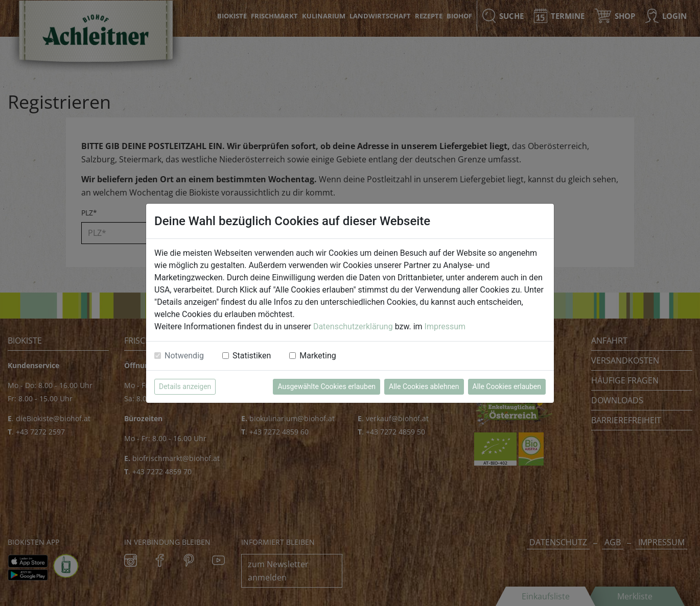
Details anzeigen (185, 386)
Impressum (445, 326)
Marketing (318, 356)
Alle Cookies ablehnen (424, 386)
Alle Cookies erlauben (507, 386)
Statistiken (252, 356)
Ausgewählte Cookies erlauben (326, 386)
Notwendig (184, 356)
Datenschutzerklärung (353, 326)
